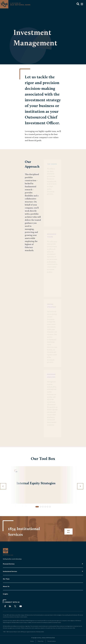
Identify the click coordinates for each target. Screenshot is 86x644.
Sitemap (32, 641)
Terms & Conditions (52, 641)
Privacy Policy (41, 641)
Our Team (6, 579)
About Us (6, 586)
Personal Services (9, 564)
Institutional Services (10, 571)
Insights (6, 594)
